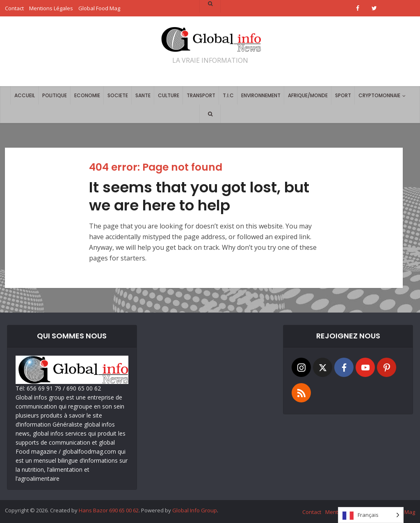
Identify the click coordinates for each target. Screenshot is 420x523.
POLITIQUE (55, 95)
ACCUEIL (25, 95)
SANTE (143, 95)
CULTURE (169, 95)
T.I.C (228, 95)
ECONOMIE (87, 95)
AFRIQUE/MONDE (308, 95)
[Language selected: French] (371, 515)
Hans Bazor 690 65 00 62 (109, 510)
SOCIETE (118, 95)
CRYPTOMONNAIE (379, 95)
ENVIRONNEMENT (261, 95)
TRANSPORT (201, 95)
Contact (312, 512)
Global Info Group (195, 510)
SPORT (343, 95)
